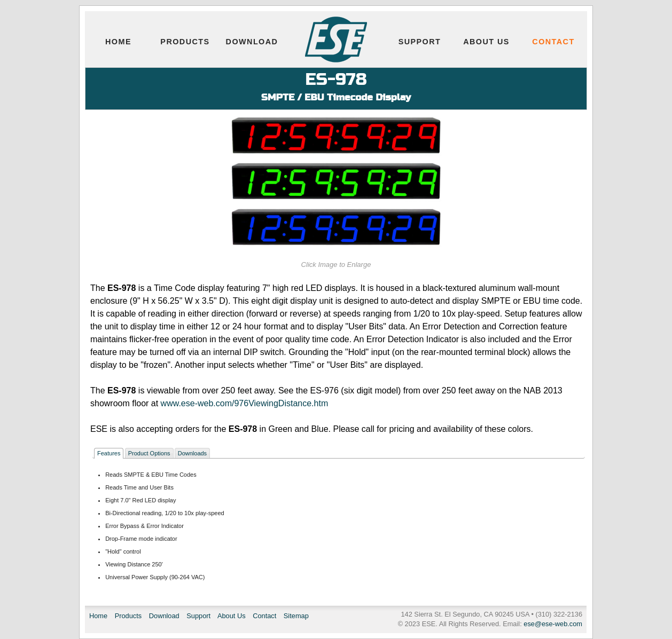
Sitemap (296, 616)
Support (420, 42)
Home (118, 42)
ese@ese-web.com (553, 624)
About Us (486, 42)
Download (252, 42)
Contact (553, 42)
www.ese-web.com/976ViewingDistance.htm (245, 403)
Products (185, 42)
